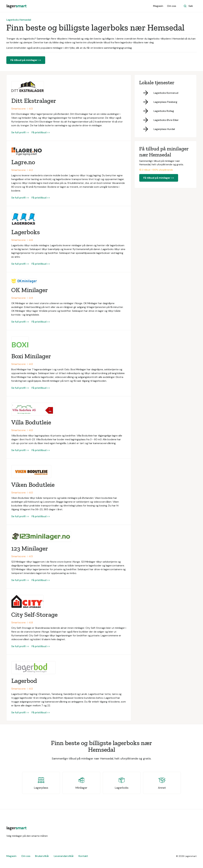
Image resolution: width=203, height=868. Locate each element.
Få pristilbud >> (41, 132)
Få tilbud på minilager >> (26, 60)
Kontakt (83, 856)
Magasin (158, 6)
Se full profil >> (20, 132)
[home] (16, 6)
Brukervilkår (42, 856)
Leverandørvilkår (64, 856)
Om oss (172, 6)
